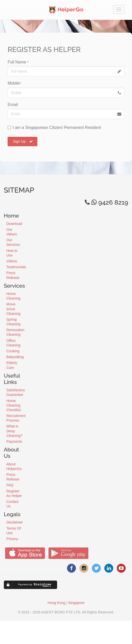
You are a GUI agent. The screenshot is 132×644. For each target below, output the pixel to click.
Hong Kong (56, 603)
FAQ (10, 485)
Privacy (12, 539)
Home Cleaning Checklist (14, 405)
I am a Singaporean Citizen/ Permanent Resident (54, 128)
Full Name (18, 62)
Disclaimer (15, 522)
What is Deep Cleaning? (14, 431)
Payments (14, 441)
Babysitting (15, 357)
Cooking (13, 351)
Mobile (14, 83)
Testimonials (16, 267)
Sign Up (23, 141)
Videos (12, 261)
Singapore (76, 603)
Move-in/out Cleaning (13, 309)
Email (13, 105)
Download (14, 224)
